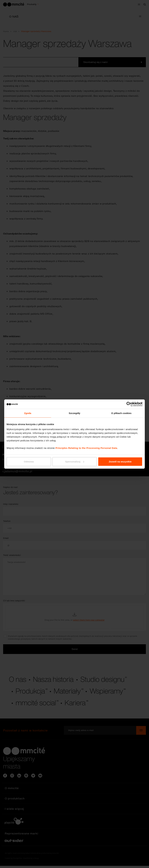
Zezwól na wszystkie (120, 461)
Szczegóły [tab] (74, 413)
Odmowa (29, 461)
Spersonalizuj (75, 461)
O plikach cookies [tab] (121, 413)
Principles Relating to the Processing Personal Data (86, 448)
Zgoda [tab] (28, 413)
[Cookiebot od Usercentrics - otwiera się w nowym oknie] (129, 404)
